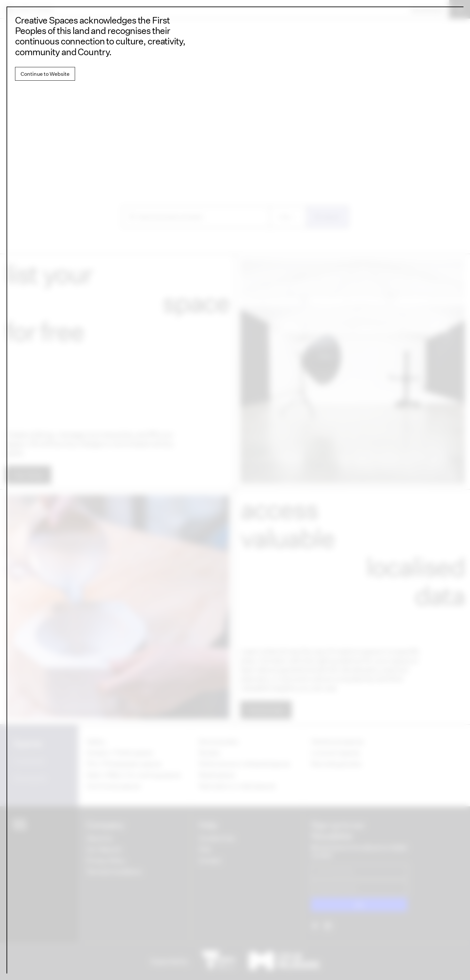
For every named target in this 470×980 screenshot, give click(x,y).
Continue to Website (45, 74)
